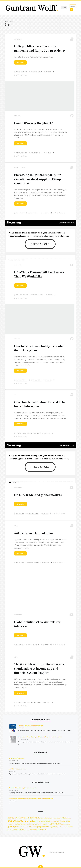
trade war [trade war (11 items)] (27, 830)
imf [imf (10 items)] (22, 827)
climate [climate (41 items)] (36, 818)
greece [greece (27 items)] (11, 826)
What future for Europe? (17, 758)
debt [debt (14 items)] (63, 818)
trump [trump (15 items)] (35, 830)
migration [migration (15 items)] (42, 827)
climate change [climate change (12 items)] (45, 818)
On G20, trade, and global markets (38, 495)
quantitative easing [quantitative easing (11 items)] (62, 827)
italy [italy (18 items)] (37, 827)
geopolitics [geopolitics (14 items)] (47, 824)
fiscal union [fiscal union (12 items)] (25, 824)
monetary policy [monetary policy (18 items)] (51, 827)
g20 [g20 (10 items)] (34, 824)
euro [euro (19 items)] (18, 821)
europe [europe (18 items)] (36, 821)
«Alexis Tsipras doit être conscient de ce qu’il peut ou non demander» (31, 799)
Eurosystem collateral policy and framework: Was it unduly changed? (40, 737)
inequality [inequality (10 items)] (26, 827)
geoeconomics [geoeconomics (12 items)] (40, 824)
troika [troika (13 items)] (31, 830)
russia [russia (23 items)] (70, 826)
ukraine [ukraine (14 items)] (42, 830)
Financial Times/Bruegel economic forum (22, 788)
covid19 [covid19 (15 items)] (59, 818)
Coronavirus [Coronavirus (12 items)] (53, 818)
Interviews (18, 39)
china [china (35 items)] (29, 818)
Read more (20, 62)
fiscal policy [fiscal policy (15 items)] (18, 824)
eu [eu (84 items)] (14, 820)
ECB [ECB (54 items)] (10, 821)
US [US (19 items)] (46, 830)
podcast (18, 116)
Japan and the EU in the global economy (31, 726)
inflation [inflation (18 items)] (32, 827)
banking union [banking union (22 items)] (14, 818)
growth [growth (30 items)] (18, 826)
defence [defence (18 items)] (68, 818)
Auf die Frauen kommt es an (33, 533)
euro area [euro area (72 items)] (27, 820)
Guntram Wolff (37, 72)
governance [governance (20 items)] (65, 824)
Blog (17, 168)
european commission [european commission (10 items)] (45, 821)
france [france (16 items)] (31, 824)
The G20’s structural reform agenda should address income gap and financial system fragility (39, 668)
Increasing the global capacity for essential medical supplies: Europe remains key (38, 179)
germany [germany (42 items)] (56, 824)
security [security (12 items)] (15, 830)
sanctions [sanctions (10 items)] (10, 830)
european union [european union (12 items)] (55, 821)
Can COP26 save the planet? (33, 123)
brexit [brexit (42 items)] (23, 818)
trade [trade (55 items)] (21, 829)
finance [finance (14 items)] (62, 821)
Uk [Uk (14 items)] (38, 830)
